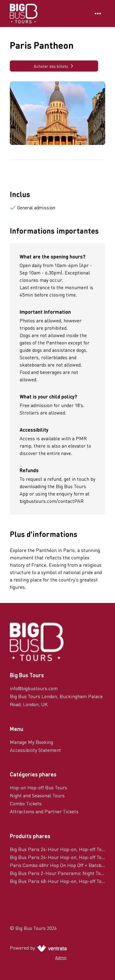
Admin (61, 957)
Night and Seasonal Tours (37, 795)
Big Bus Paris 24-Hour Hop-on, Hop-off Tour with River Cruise (57, 849)
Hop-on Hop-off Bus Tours (38, 787)
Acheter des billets (54, 66)
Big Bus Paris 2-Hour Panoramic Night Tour (57, 873)
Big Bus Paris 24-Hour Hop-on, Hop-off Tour (57, 857)
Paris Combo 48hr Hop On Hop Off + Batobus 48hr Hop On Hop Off (57, 865)
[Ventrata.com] (51, 948)
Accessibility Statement (35, 750)
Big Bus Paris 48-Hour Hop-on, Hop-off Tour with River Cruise (57, 881)
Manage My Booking (31, 742)
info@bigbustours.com (34, 688)
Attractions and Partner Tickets (44, 811)
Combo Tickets (26, 803)
